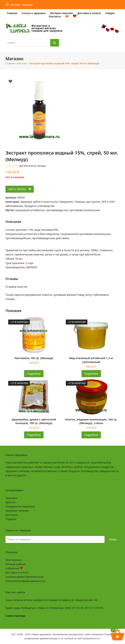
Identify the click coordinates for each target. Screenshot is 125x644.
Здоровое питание (17, 511)
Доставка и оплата (17, 572)
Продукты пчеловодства (39, 206)
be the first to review (32, 166)
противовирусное (57, 210)
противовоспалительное (85, 210)
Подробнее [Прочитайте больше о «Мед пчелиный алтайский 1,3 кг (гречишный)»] (91, 374)
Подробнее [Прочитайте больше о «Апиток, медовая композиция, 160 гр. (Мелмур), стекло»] (91, 435)
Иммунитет (66, 202)
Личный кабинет (16, 564)
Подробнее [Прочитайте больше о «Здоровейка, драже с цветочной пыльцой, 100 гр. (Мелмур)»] (34, 435)
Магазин (22, 63)
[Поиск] (55, 43)
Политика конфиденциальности (25, 581)
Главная (10, 63)
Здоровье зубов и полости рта (39, 202)
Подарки (11, 519)
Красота (10, 502)
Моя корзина (14, 560)
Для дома (12, 515)
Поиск (113, 539)
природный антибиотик (30, 210)
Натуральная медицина (20, 506)
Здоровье (11, 498)
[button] (19, 5)
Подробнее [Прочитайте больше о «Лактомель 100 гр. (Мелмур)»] (34, 374)
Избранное (14, 568)
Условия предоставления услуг (25, 577)
